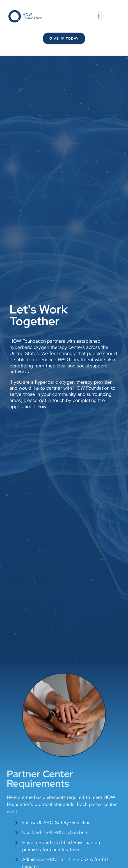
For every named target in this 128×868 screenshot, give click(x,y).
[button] (99, 16)
